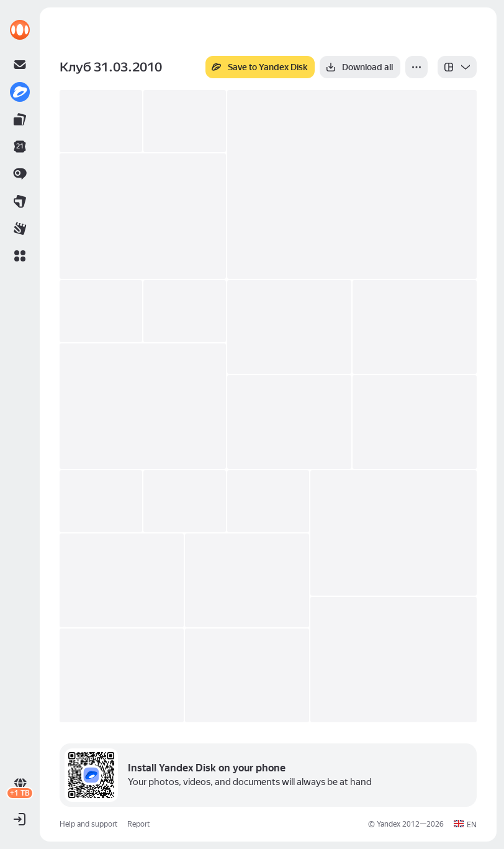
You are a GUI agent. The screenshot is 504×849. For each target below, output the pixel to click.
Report (138, 824)
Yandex (389, 824)
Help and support (88, 824)
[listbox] (457, 67)
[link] (20, 30)
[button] (20, 256)
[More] (416, 67)
